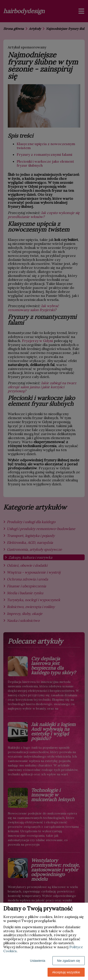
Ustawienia (38, 961)
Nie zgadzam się (69, 961)
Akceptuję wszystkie (66, 972)
